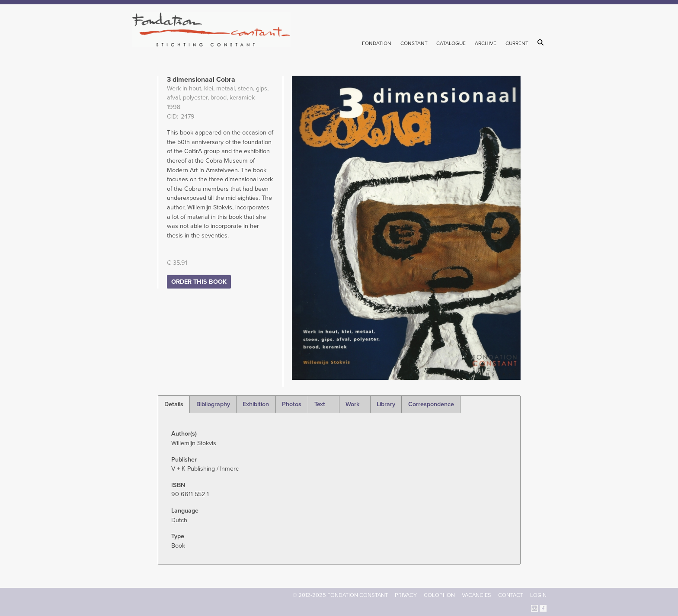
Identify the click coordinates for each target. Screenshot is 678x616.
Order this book (199, 282)
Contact (511, 595)
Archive (486, 43)
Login (538, 595)
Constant (414, 43)
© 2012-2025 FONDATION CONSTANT (340, 595)
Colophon (439, 595)
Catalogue (451, 43)
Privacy (406, 595)
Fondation (377, 43)
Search (542, 42)
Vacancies (477, 595)
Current (517, 43)
